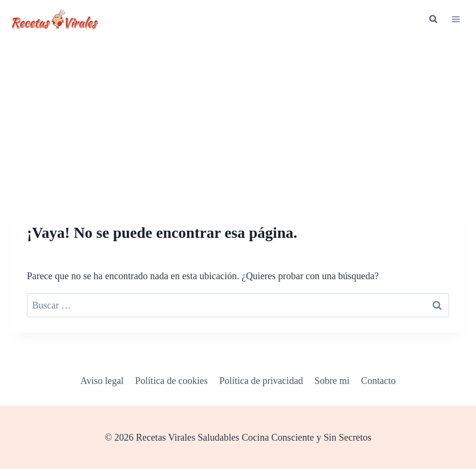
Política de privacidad (261, 381)
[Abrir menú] (456, 19)
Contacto (378, 381)
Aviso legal (102, 381)
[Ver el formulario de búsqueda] (433, 19)
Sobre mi (332, 381)
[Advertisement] (238, 111)
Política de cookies (171, 381)
